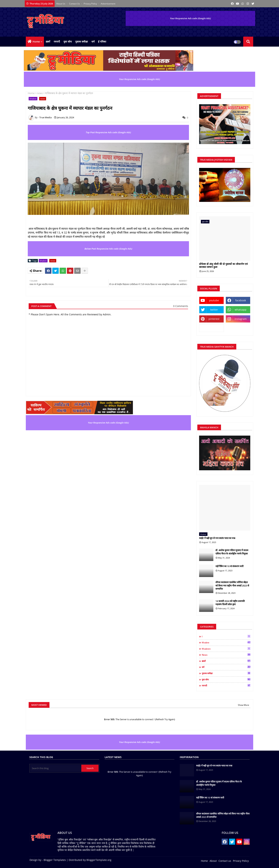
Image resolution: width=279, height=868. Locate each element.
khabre (33, 99)
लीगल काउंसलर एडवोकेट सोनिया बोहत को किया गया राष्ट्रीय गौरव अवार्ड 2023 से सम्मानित (232, 585)
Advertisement (108, 4)
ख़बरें (48, 42)
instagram (241, 319)
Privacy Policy (91, 4)
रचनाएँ (57, 42)
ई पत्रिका (102, 42)
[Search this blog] (56, 768)
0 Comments (181, 306)
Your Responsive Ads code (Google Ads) (190, 18)
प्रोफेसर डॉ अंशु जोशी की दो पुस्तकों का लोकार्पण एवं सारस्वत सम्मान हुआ (223, 266)
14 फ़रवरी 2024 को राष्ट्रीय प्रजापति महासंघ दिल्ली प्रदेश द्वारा (230, 603)
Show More (244, 705)
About (213, 861)
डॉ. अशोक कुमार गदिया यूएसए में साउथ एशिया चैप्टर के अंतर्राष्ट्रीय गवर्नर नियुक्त (232, 552)
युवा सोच (68, 42)
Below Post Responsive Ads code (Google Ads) (108, 249)
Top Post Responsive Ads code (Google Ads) (108, 132)
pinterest (214, 319)
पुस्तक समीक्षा (82, 42)
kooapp (211, 328)
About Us (61, 4)
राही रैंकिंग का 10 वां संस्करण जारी (229, 566)
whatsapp (241, 310)
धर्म (93, 42)
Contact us (75, 4)
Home (36, 42)
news (40, 93)
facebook (241, 300)
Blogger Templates (55, 860)
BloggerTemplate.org (99, 860)
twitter (214, 310)
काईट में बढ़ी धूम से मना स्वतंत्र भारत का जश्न (217, 538)
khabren (226, 649)
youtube (214, 300)
